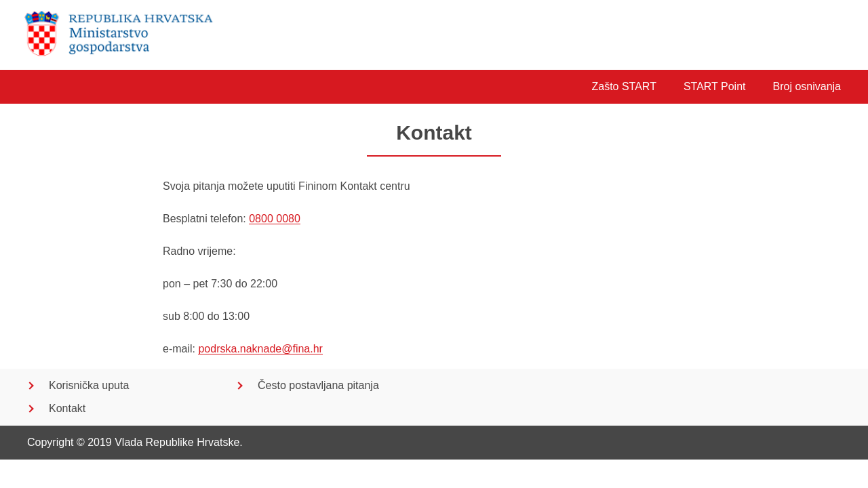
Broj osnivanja (807, 86)
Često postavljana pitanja (318, 385)
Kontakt (67, 408)
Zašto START (624, 86)
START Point (715, 86)
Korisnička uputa (89, 385)
